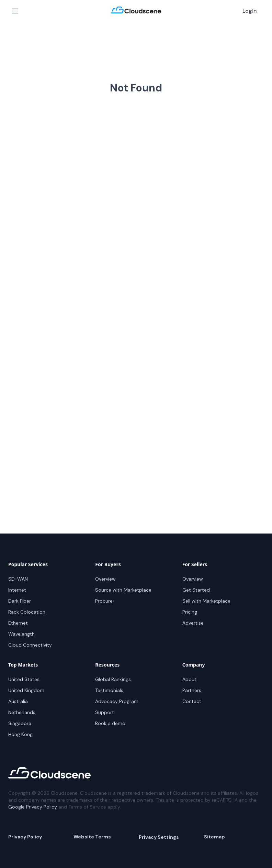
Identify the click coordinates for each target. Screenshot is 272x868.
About (189, 679)
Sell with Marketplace (206, 601)
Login (250, 11)
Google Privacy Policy (33, 807)
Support (105, 712)
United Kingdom (26, 690)
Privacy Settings (159, 837)
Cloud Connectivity (30, 645)
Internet (17, 590)
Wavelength (21, 634)
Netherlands (22, 712)
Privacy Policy (25, 837)
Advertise (193, 623)
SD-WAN (18, 579)
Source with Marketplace (123, 590)
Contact (192, 701)
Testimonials (109, 690)
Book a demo (110, 723)
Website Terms (92, 837)
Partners (192, 690)
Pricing (190, 612)
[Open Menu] (15, 11)
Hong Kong (20, 734)
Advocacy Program (117, 701)
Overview (105, 579)
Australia (18, 701)
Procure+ (105, 601)
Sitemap (214, 837)
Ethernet (18, 623)
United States (24, 679)
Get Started (196, 590)
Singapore (20, 723)
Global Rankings (113, 679)
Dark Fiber (20, 601)
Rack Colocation (27, 612)
